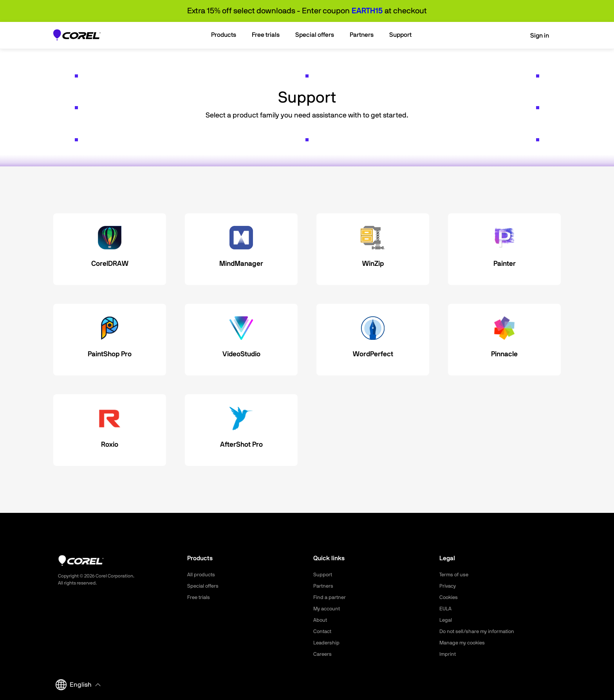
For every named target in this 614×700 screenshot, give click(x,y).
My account (328, 609)
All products (202, 575)
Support (323, 575)
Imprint (448, 654)
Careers (323, 654)
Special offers (204, 586)
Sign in (534, 36)
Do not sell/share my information (480, 631)
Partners (324, 586)
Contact (323, 631)
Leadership (327, 643)
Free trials (200, 597)
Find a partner (330, 597)
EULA (446, 609)
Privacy (448, 586)
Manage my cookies (464, 643)
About (321, 620)
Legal (446, 620)
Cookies (449, 597)
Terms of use (455, 575)
